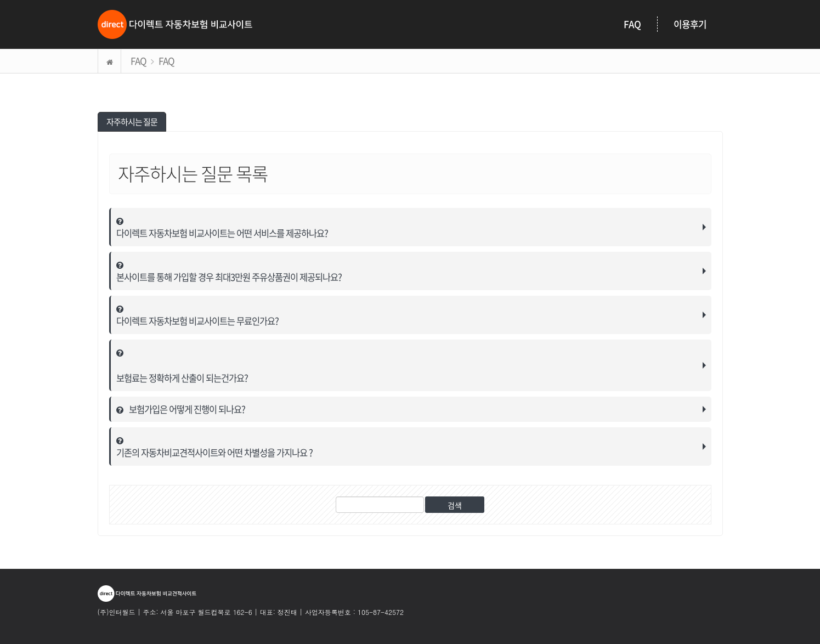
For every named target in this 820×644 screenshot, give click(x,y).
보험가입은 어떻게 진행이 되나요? (182, 409)
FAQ (632, 24)
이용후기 (690, 24)
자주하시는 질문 (132, 121)
